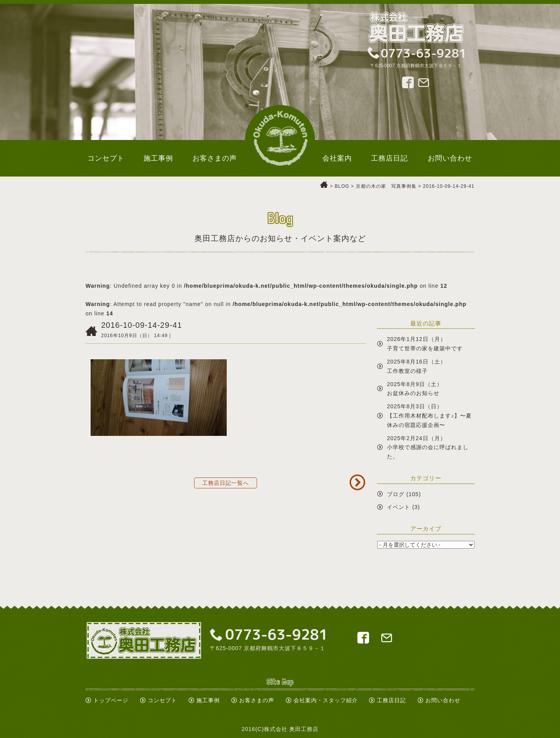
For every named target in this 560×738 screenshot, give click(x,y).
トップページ (111, 700)
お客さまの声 (257, 700)
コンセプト (162, 700)
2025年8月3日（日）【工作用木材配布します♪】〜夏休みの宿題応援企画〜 (429, 416)
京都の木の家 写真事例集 (386, 186)
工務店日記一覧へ (226, 483)
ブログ (396, 494)
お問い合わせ (443, 700)
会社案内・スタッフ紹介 (326, 700)
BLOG (342, 186)
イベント (399, 507)
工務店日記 (391, 700)
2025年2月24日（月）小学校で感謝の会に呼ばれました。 (428, 448)
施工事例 (208, 700)
